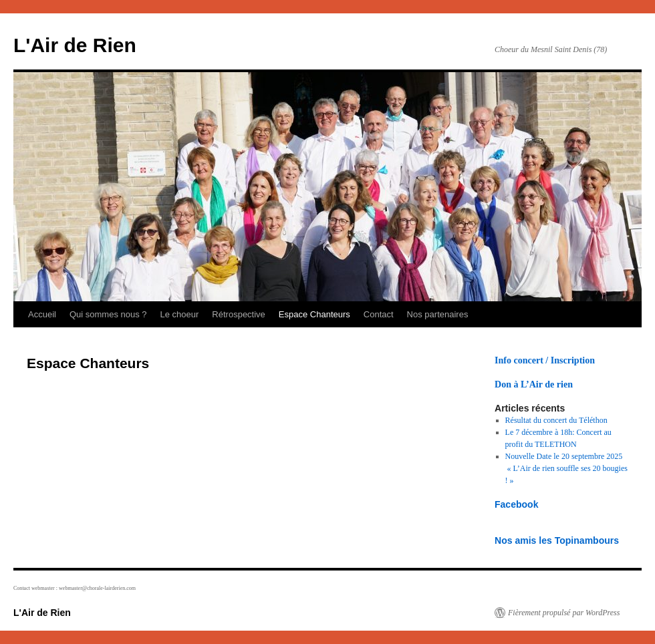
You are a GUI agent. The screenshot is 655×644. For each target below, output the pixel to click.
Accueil (42, 314)
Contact (379, 314)
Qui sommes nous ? (108, 314)
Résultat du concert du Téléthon (556, 420)
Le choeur (180, 314)
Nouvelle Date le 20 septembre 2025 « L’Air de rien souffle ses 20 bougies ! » (566, 468)
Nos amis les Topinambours (557, 540)
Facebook (517, 504)
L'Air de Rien (75, 45)
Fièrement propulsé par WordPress (564, 613)
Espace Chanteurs (314, 314)
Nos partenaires (438, 314)
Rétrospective (238, 314)
